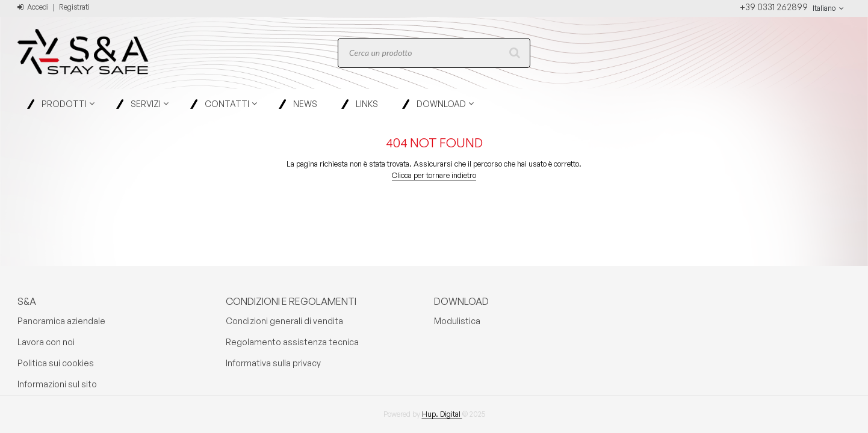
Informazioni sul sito (57, 384)
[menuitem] (62, 104)
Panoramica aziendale (61, 321)
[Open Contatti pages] (259, 104)
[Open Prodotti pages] (97, 104)
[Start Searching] (515, 53)
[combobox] (434, 53)
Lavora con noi (46, 342)
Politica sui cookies (56, 363)
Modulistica (457, 321)
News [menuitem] (305, 104)
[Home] (75, 53)
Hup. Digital (442, 414)
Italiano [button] (829, 8)
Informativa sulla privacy (273, 363)
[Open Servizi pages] (171, 104)
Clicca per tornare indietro (434, 175)
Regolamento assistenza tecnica (292, 342)
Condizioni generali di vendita (284, 321)
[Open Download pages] (476, 104)
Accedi (33, 7)
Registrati (74, 7)
